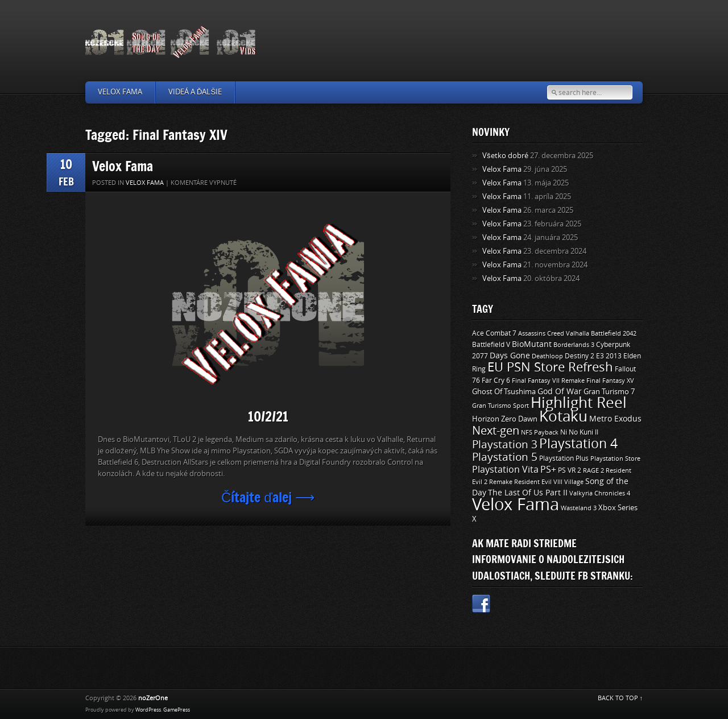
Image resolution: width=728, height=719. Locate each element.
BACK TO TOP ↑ (621, 698)
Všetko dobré (505, 156)
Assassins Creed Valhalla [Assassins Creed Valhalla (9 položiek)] (554, 333)
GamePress (177, 710)
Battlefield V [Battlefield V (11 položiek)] (491, 345)
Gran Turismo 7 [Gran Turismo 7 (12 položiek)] (609, 392)
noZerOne (153, 698)
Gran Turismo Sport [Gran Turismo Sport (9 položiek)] (500, 406)
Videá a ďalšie (195, 92)
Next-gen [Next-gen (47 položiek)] (496, 431)
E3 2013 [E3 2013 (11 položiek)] (609, 356)
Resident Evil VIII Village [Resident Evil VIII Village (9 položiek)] (549, 482)
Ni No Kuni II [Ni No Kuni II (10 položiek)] (579, 432)
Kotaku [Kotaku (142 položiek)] (563, 417)
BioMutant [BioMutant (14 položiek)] (532, 344)
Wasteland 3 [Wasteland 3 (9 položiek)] (579, 508)
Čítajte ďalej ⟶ (268, 497)
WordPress (148, 710)
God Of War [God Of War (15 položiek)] (560, 392)
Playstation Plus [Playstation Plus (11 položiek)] (564, 458)
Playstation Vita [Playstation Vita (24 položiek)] (505, 470)
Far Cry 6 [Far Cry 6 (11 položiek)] (496, 381)
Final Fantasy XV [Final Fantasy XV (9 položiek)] (610, 381)
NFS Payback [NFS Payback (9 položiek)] (540, 432)
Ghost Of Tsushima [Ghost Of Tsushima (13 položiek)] (504, 392)
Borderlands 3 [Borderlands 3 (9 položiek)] (574, 345)
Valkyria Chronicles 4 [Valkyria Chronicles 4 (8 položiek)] (600, 493)
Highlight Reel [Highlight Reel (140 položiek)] (579, 403)
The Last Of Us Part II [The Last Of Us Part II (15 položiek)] (528, 493)
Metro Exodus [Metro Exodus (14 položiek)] (615, 419)
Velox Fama (120, 92)
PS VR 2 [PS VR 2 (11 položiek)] (570, 470)
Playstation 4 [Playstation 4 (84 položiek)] (578, 444)
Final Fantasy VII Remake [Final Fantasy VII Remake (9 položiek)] (548, 381)
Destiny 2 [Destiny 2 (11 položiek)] (580, 356)
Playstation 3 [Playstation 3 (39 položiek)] (505, 445)
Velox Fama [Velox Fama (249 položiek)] (516, 505)
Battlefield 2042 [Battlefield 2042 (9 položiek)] (614, 333)
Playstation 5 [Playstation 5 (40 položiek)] (505, 457)
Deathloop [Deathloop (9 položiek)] (547, 356)
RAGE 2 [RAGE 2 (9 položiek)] (593, 470)
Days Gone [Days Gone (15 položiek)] (510, 356)
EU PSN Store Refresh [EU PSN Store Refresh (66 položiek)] (550, 367)
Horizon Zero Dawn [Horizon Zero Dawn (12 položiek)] (505, 419)
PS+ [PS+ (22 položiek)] (548, 470)
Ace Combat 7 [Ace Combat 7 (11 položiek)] (494, 333)
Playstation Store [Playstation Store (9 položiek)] (615, 458)
